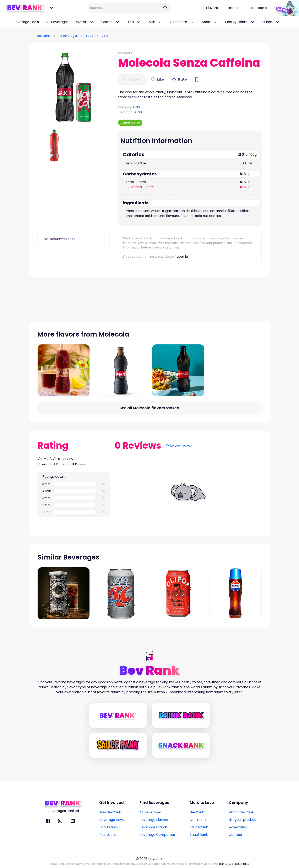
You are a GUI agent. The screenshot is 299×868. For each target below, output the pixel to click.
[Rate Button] (179, 80)
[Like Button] (157, 80)
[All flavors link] (149, 408)
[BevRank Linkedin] (73, 821)
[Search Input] (126, 8)
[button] (74, 88)
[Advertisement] (221, 35)
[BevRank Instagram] (60, 821)
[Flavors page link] (212, 8)
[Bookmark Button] (197, 80)
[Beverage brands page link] (233, 8)
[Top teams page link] (258, 8)
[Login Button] (286, 8)
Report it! (181, 257)
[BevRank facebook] (48, 821)
